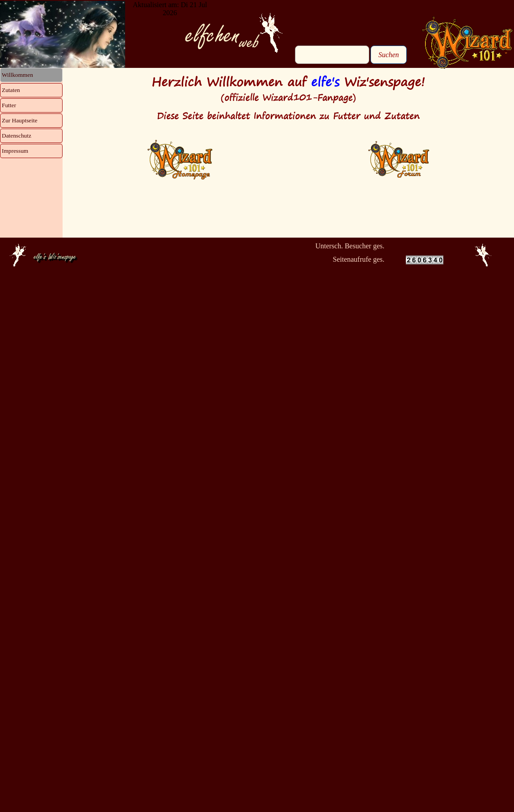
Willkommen (17, 75)
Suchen (388, 55)
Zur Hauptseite (20, 120)
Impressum (15, 151)
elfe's (325, 82)
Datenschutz (17, 136)
